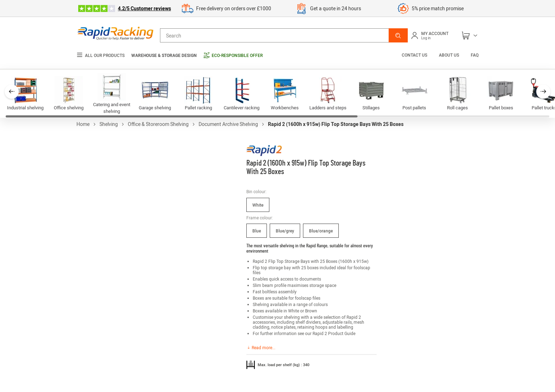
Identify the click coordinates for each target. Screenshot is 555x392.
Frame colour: (260, 218)
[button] (398, 35)
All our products (101, 55)
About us (449, 55)
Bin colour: (256, 191)
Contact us (415, 55)
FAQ (475, 55)
